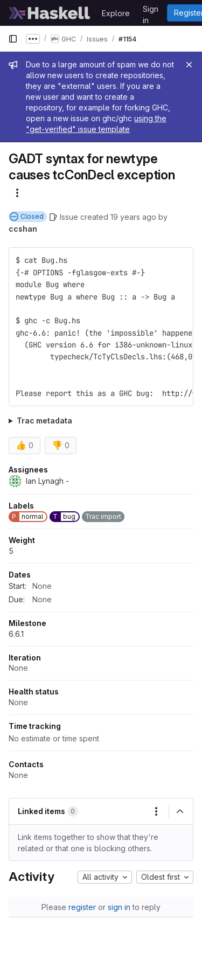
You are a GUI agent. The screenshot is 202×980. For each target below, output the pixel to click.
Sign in (151, 11)
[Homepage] (50, 13)
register (82, 907)
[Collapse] (180, 811)
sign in (119, 907)
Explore (116, 13)
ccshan (23, 229)
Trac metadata (44, 421)
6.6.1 (16, 634)
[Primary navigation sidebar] (13, 39)
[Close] (189, 65)
